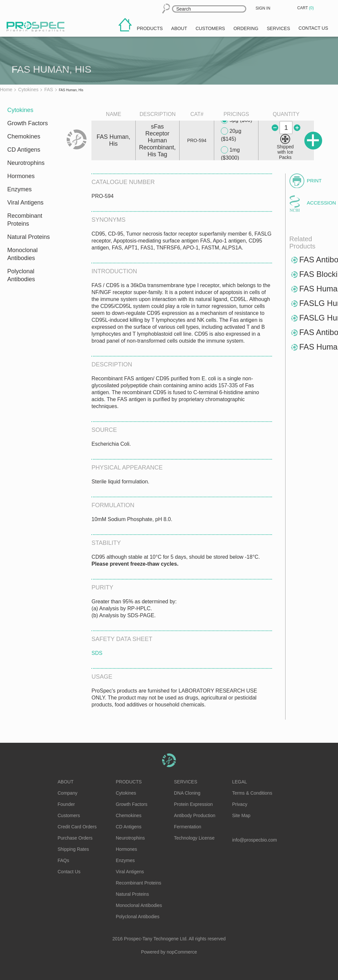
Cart (306, 8)
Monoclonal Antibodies (22, 254)
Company (68, 793)
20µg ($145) (231, 135)
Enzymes (19, 189)
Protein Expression (193, 804)
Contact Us (69, 872)
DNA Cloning (187, 793)
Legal (239, 782)
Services (186, 782)
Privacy (240, 804)
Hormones (21, 176)
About (66, 782)
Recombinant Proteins (25, 220)
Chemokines (24, 136)
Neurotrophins (26, 163)
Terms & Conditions (252, 793)
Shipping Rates (73, 849)
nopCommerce (182, 952)
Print (314, 181)
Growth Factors (28, 123)
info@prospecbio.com (254, 840)
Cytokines (20, 110)
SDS (97, 653)
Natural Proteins (29, 237)
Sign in (263, 8)
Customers (69, 815)
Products (129, 782)
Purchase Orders (75, 838)
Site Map (241, 815)
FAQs (64, 860)
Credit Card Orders (77, 827)
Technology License (194, 838)
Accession (318, 203)
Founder (66, 804)
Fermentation (187, 827)
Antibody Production (195, 815)
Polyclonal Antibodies (21, 275)
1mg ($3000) (230, 153)
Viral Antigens (25, 203)
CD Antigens (24, 150)
